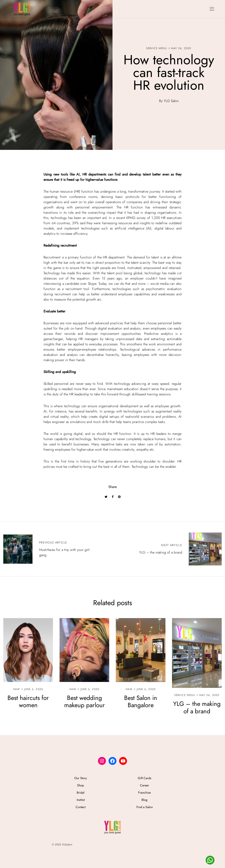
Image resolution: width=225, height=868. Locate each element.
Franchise (144, 793)
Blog (144, 800)
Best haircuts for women (28, 702)
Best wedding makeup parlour (84, 702)
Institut (81, 800)
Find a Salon (145, 807)
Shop (81, 785)
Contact (81, 807)
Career (144, 785)
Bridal (81, 793)
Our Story (81, 778)
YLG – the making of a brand (197, 707)
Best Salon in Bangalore (141, 702)
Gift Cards (145, 778)
